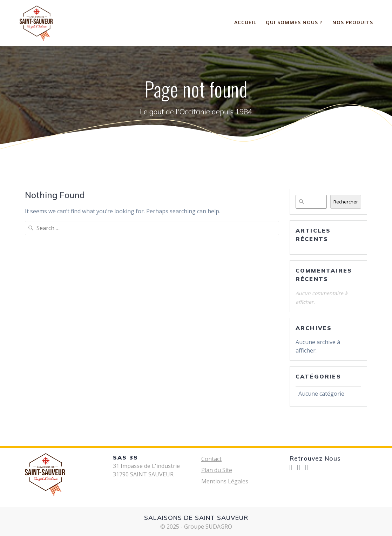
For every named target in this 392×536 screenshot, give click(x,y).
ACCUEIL (245, 22)
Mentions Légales (225, 481)
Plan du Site (217, 470)
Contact (211, 459)
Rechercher (346, 202)
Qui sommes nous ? (294, 22)
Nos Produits (353, 22)
